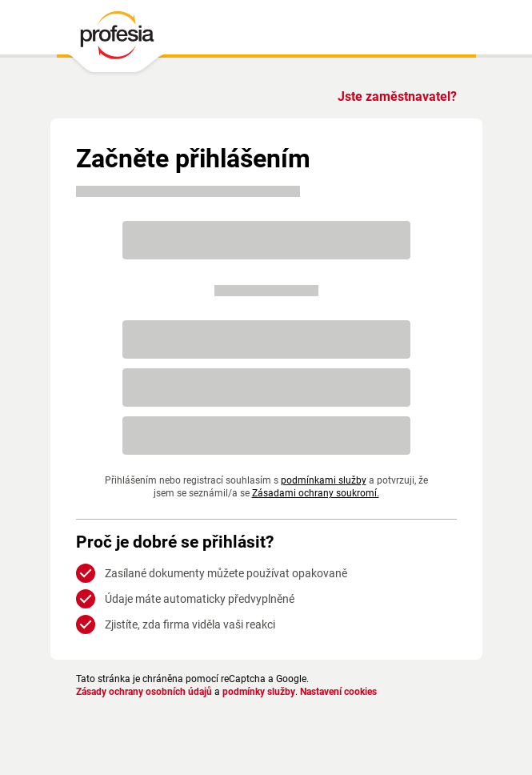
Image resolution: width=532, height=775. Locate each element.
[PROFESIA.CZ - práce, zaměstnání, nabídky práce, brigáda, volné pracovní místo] (116, 39)
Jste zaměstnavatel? (397, 96)
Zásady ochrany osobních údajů (144, 692)
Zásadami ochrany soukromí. (316, 493)
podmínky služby (259, 692)
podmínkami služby (324, 480)
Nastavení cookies (338, 692)
